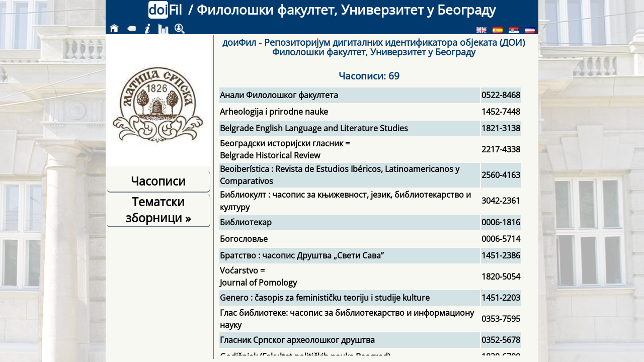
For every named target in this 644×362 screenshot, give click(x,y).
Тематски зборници (158, 210)
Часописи (158, 181)
